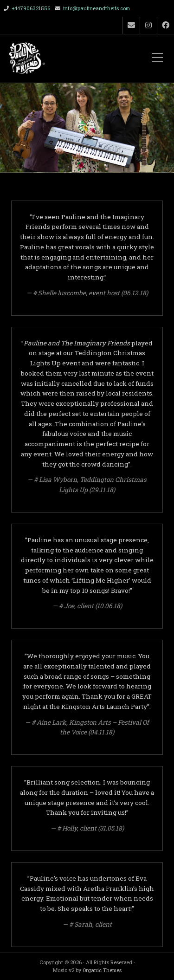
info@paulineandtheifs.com (97, 8)
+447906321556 (31, 8)
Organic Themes (102, 970)
